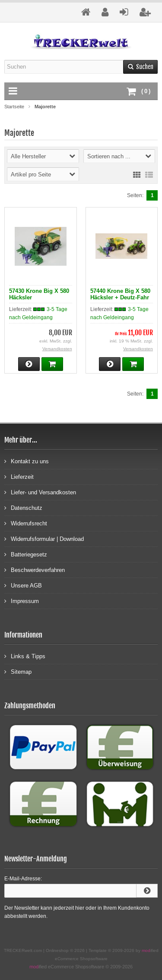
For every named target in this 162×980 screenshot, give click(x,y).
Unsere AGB (23, 585)
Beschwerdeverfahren (35, 570)
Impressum (22, 601)
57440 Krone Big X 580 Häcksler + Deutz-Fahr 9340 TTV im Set (120, 297)
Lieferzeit (19, 476)
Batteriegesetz (26, 554)
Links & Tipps (25, 656)
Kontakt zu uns (27, 461)
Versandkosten (57, 349)
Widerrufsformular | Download (44, 539)
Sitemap (18, 671)
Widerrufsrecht (26, 523)
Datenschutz (23, 507)
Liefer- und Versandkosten (40, 492)
